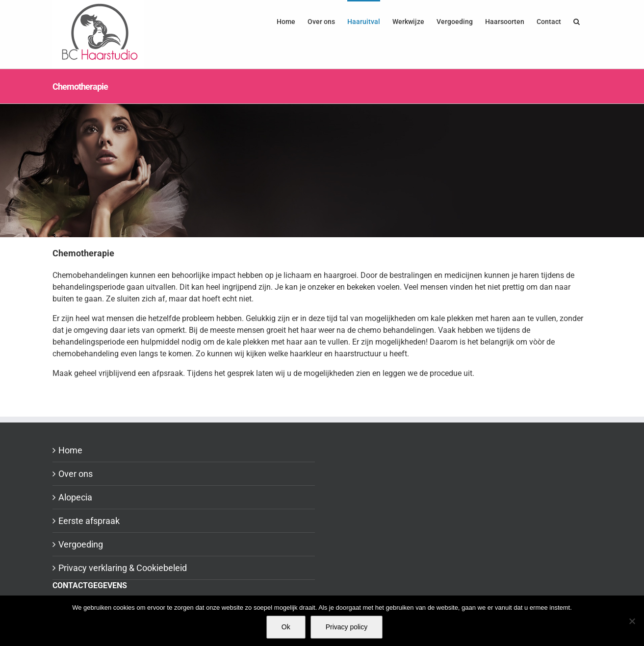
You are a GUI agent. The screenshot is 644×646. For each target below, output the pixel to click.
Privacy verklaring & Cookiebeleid (123, 568)
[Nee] (632, 621)
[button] (577, 21)
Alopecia (75, 497)
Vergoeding (81, 544)
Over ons (76, 474)
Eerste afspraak (89, 521)
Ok (286, 627)
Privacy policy (347, 627)
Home (70, 450)
